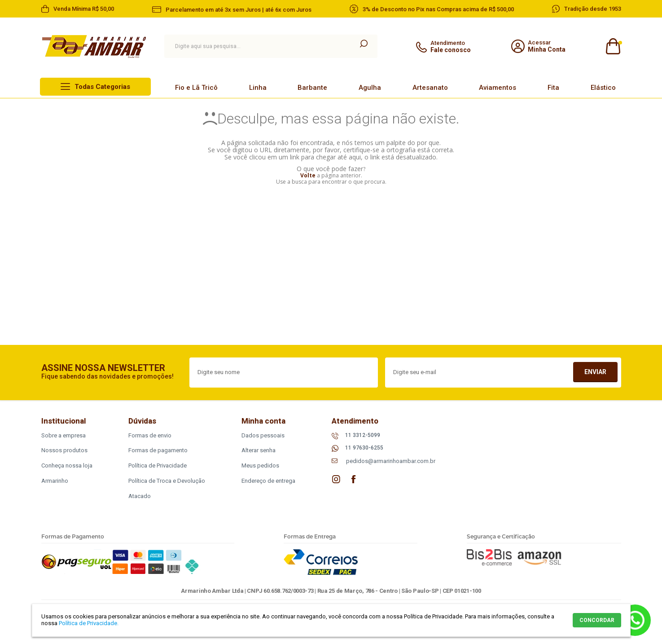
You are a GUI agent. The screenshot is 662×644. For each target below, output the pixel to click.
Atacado (140, 496)
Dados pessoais (263, 435)
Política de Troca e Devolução (167, 481)
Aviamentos (498, 88)
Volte (308, 175)
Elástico (603, 88)
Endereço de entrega (268, 481)
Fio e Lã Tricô (196, 88)
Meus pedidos (260, 465)
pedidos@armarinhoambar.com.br (391, 461)
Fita (553, 88)
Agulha (370, 88)
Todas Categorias (102, 87)
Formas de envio (150, 435)
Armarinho (55, 481)
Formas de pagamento (158, 450)
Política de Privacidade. (89, 623)
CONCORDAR (597, 620)
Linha (258, 88)
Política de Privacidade (158, 465)
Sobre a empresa (64, 435)
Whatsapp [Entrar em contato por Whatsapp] (635, 620)
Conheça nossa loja (67, 465)
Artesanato (430, 88)
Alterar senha (259, 450)
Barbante (312, 88)
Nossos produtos (64, 450)
